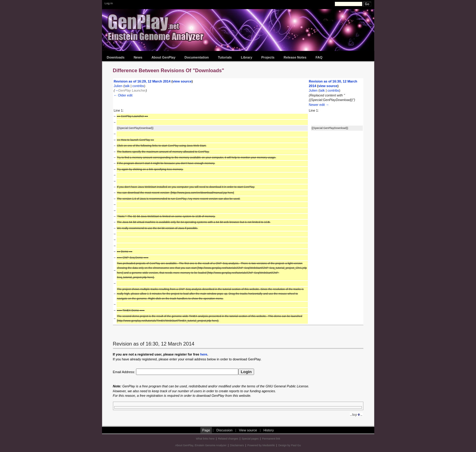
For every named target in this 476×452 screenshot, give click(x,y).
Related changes (228, 439)
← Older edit (123, 95)
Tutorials (225, 57)
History (269, 430)
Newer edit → (319, 105)
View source (248, 430)
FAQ (319, 57)
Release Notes (295, 57)
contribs (138, 86)
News (138, 57)
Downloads (116, 57)
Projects (268, 57)
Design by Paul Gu (290, 445)
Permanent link (271, 439)
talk (127, 86)
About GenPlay (163, 57)
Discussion (224, 430)
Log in (109, 3)
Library (246, 57)
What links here (205, 439)
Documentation (197, 57)
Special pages (250, 439)
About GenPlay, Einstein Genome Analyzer (201, 445)
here (204, 354)
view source (182, 81)
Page (206, 430)
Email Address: (176, 372)
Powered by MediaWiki (261, 445)
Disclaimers (237, 445)
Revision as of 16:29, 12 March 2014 (142, 81)
